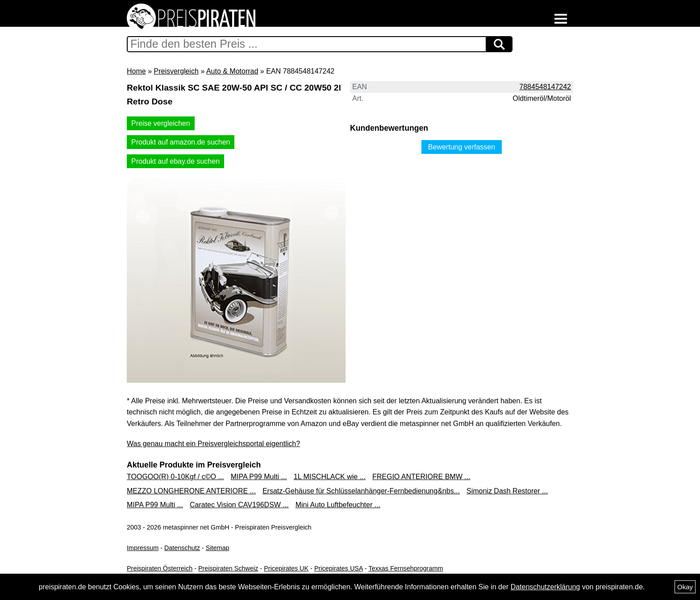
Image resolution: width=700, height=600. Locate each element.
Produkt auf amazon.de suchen (181, 142)
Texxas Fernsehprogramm (406, 568)
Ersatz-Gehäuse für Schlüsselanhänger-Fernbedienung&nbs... (361, 491)
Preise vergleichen (161, 123)
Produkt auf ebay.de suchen (175, 161)
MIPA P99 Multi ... (259, 477)
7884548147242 (545, 87)
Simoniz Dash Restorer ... (507, 491)
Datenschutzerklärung (546, 587)
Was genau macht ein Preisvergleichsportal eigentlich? (213, 444)
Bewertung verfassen (462, 147)
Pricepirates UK (286, 568)
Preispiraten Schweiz (228, 568)
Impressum (143, 548)
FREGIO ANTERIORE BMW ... (421, 477)
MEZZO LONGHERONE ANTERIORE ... (191, 491)
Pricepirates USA (339, 568)
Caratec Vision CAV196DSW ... (239, 505)
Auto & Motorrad (232, 71)
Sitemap (218, 548)
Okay (685, 587)
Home (136, 71)
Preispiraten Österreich (160, 568)
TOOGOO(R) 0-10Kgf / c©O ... (175, 477)
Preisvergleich (176, 71)
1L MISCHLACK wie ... (330, 477)
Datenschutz (182, 548)
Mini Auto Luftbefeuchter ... (338, 505)
